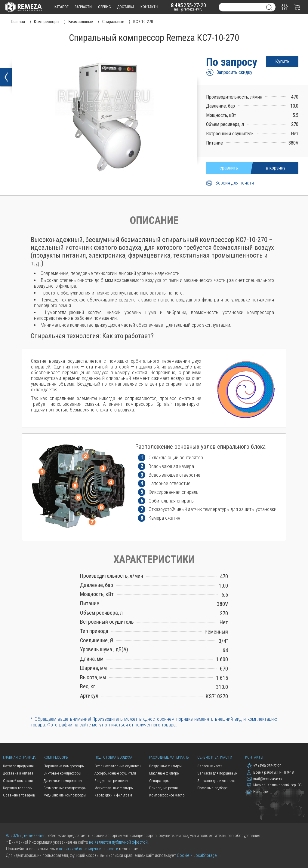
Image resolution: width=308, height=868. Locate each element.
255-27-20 (188, 5)
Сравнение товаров (19, 795)
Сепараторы (159, 781)
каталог (62, 7)
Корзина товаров (17, 788)
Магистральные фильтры (114, 788)
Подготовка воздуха (113, 757)
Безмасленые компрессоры (65, 788)
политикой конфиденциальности (89, 849)
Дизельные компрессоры (63, 781)
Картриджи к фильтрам (113, 795)
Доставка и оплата (18, 773)
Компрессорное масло (167, 795)
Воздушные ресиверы (111, 781)
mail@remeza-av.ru (188, 9)
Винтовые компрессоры (62, 773)
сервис (105, 7)
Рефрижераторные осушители (118, 766)
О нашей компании (18, 781)
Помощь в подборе (212, 788)
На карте (257, 792)
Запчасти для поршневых (217, 773)
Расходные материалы (169, 757)
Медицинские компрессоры (65, 795)
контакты (149, 7)
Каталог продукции (18, 766)
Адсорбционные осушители (115, 773)
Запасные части (210, 766)
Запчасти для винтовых (216, 781)
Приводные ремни (163, 788)
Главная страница (19, 757)
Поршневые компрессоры (64, 766)
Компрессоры (56, 757)
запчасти (83, 7)
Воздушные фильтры (165, 766)
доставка (126, 7)
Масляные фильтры (164, 773)
